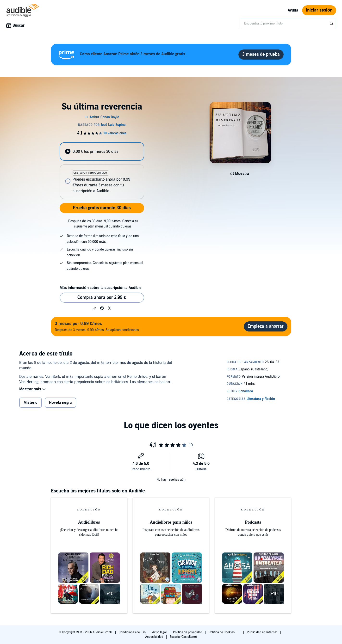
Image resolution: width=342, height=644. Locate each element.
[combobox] (288, 24)
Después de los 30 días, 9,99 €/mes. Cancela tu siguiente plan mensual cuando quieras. (103, 224)
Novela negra (60, 403)
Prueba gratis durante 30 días (102, 208)
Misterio (31, 403)
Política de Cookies (222, 632)
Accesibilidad (155, 637)
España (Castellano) (183, 637)
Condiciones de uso (133, 632)
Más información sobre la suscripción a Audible (101, 288)
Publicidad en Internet (262, 632)
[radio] (102, 151)
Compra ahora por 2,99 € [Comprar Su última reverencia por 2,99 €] (102, 297)
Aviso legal (160, 632)
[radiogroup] (102, 171)
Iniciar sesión (319, 10)
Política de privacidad (188, 632)
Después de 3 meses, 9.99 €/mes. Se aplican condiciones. (97, 326)
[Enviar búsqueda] (332, 24)
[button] (94, 308)
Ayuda (293, 10)
